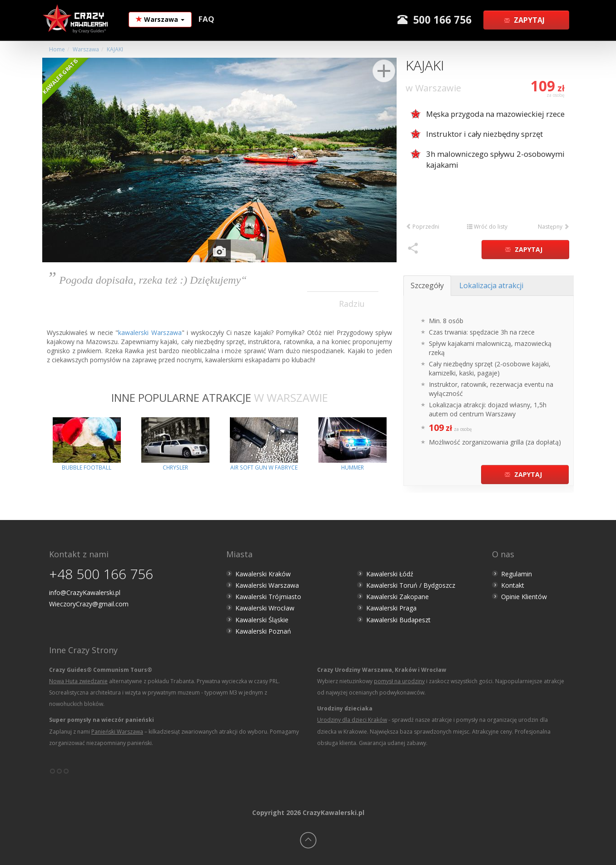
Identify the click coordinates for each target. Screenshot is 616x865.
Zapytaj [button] (525, 20)
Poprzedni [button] (422, 227)
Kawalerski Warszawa (267, 585)
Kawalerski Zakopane (397, 597)
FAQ (206, 19)
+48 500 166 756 (101, 574)
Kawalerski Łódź (390, 574)
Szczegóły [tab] (427, 285)
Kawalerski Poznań (263, 631)
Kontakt (513, 585)
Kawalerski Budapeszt (398, 620)
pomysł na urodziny (399, 681)
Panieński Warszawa (117, 732)
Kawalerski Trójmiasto (268, 597)
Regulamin (517, 574)
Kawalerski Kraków (263, 574)
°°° (59, 775)
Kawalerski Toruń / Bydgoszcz (411, 585)
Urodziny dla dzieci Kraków (352, 720)
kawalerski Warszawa (150, 332)
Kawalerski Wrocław (265, 608)
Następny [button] (554, 227)
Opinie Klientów (524, 597)
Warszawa (160, 19)
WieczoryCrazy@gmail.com (89, 604)
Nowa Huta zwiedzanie (78, 681)
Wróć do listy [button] (487, 227)
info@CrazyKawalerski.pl (85, 592)
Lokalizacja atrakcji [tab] (491, 285)
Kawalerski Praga (391, 608)
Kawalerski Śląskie (262, 620)
